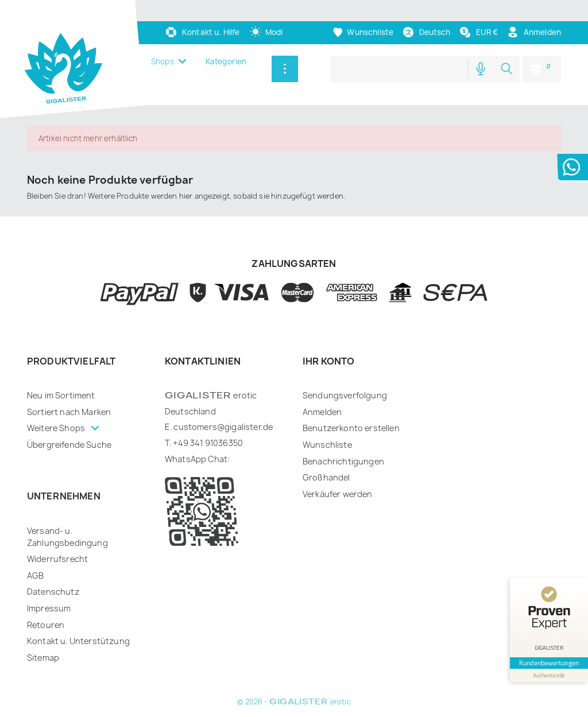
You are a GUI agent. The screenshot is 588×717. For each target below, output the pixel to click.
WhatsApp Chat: (197, 459)
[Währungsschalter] (478, 32)
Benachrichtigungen (343, 461)
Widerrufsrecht (57, 559)
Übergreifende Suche (69, 445)
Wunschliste (327, 445)
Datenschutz (53, 592)
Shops (163, 61)
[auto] (266, 32)
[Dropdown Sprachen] (426, 32)
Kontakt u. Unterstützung (78, 641)
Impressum (49, 608)
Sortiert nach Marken (69, 412)
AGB (35, 575)
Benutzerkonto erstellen (351, 428)
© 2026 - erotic (294, 702)
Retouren (46, 625)
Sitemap (43, 658)
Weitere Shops (57, 428)
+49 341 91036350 (208, 443)
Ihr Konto (328, 361)
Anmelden (322, 412)
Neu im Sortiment (61, 395)
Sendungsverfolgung (345, 395)
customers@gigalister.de (223, 427)
